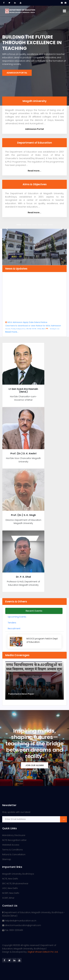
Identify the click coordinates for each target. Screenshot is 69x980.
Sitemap (7, 859)
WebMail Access (11, 845)
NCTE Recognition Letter (14, 840)
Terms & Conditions (12, 850)
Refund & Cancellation (14, 854)
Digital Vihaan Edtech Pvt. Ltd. (43, 952)
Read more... (34, 171)
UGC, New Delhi (10, 888)
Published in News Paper (21, 694)
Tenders (12, 623)
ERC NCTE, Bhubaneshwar (15, 884)
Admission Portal (17, 73)
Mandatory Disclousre (14, 835)
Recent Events (34, 611)
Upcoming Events (17, 617)
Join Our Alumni (35, 765)
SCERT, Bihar (8, 898)
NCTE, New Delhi (10, 879)
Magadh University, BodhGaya (18, 874)
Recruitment (14, 629)
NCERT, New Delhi (11, 893)
